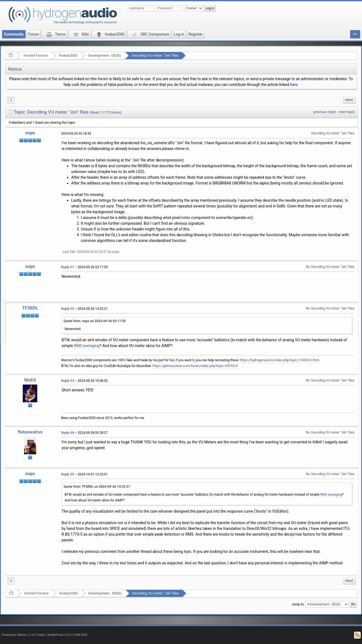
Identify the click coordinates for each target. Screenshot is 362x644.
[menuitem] (349, 100)
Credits (40, 635)
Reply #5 (67, 474)
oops (30, 133)
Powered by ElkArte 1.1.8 (17, 635)
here (294, 85)
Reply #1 (67, 267)
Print (349, 100)
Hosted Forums (36, 55)
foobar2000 (68, 55)
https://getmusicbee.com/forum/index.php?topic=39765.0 (195, 366)
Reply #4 (67, 433)
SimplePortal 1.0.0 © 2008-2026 (67, 635)
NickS (30, 380)
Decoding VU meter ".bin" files (155, 55)
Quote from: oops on (95, 321)
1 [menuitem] (11, 100)
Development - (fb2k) (104, 55)
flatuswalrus (30, 432)
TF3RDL (30, 308)
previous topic (325, 112)
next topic (347, 112)
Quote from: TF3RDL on (97, 487)
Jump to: (298, 604)
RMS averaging (87, 346)
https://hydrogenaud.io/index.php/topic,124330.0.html (279, 360)
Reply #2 (67, 309)
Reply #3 (67, 381)
